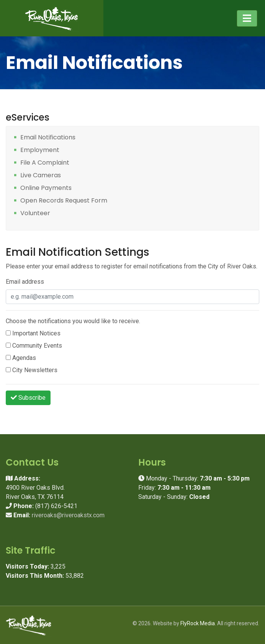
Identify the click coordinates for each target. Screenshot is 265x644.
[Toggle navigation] (247, 18)
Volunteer (35, 213)
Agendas (21, 358)
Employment (40, 150)
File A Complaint (45, 163)
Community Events (34, 346)
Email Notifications (48, 138)
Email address (25, 282)
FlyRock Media (198, 623)
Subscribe (28, 398)
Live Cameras (41, 176)
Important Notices (33, 333)
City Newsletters (32, 370)
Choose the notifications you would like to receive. (73, 321)
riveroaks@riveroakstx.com (68, 515)
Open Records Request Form (64, 201)
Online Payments (46, 188)
